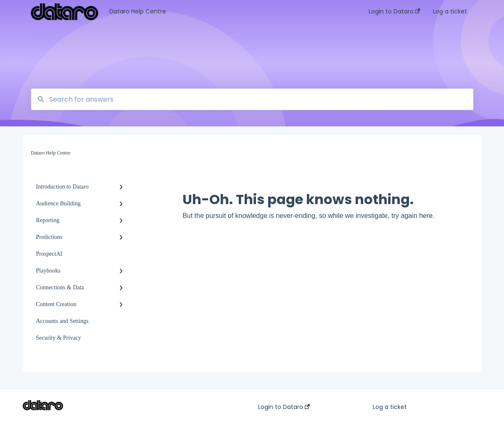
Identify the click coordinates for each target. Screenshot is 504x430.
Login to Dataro (284, 407)
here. (427, 216)
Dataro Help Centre (138, 11)
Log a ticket (390, 407)
